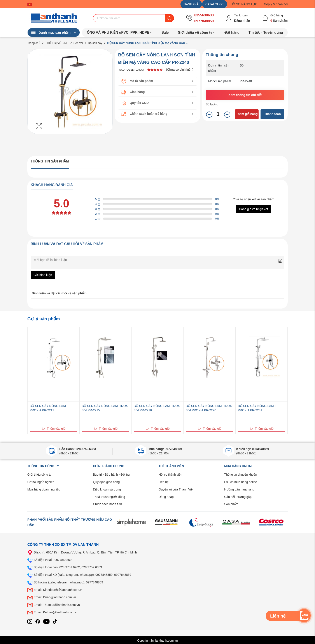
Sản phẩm (231, 504)
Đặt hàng (232, 32)
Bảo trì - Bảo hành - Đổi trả (111, 475)
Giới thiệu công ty (39, 475)
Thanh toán (272, 114)
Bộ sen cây (95, 43)
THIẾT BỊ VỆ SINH (57, 43)
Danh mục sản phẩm (54, 33)
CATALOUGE (215, 4)
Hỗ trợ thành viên (170, 475)
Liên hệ (164, 482)
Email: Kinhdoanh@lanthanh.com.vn (59, 590)
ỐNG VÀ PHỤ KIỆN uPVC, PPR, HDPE (120, 32)
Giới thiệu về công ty (197, 32)
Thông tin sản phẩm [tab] (50, 161)
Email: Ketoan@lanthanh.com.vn (56, 612)
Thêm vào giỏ (53, 429)
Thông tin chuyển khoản (241, 475)
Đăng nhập (166, 497)
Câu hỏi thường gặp (238, 497)
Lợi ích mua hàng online (241, 482)
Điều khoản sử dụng (107, 489)
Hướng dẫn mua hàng (239, 489)
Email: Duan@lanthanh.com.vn (55, 597)
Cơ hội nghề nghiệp (41, 482)
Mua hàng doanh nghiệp (44, 489)
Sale (165, 32)
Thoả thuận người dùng (109, 497)
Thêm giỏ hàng (247, 114)
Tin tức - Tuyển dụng (266, 32)
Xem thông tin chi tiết (245, 95)
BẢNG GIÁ (191, 4)
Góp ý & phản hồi (276, 4)
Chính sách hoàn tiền (108, 504)
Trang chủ (34, 43)
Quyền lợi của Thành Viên (176, 489)
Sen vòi (78, 43)
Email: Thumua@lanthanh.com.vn (57, 605)
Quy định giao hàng (106, 482)
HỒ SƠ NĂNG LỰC (244, 4)
